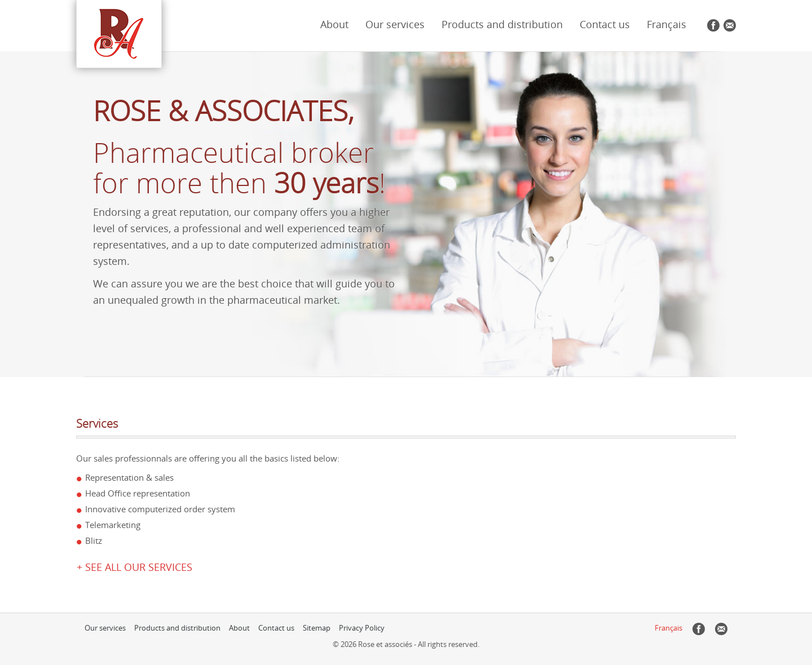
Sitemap (317, 628)
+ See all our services (134, 567)
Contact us (605, 24)
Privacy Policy (362, 628)
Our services (395, 24)
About (334, 24)
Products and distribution (502, 24)
